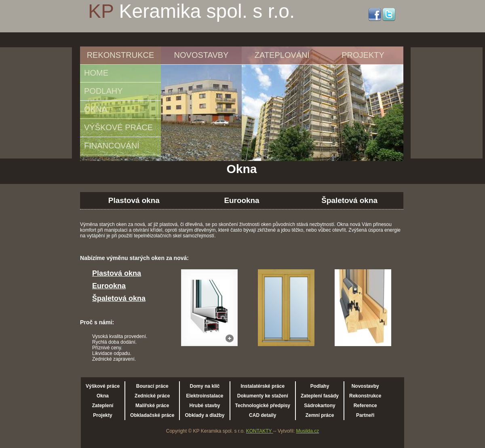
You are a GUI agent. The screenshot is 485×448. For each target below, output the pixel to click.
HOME (96, 73)
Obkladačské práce (152, 415)
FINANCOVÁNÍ (112, 146)
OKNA (96, 109)
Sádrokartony (319, 406)
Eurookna (241, 200)
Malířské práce (152, 406)
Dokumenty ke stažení (263, 396)
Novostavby (365, 386)
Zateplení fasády (320, 396)
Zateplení (103, 406)
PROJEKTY (363, 55)
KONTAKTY (260, 431)
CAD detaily (263, 415)
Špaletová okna (349, 200)
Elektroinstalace (205, 396)
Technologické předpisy (263, 406)
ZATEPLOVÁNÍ (282, 55)
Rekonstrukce (365, 396)
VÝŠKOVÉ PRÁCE (118, 127)
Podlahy (320, 386)
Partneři (365, 415)
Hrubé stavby (205, 406)
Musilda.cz (308, 431)
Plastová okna (134, 200)
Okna (103, 396)
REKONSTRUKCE (121, 55)
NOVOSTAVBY (201, 55)
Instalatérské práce (263, 386)
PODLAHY (103, 91)
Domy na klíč (205, 386)
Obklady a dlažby (205, 415)
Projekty (102, 415)
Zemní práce (320, 415)
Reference (365, 406)
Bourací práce (152, 386)
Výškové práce (103, 386)
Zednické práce (152, 396)
